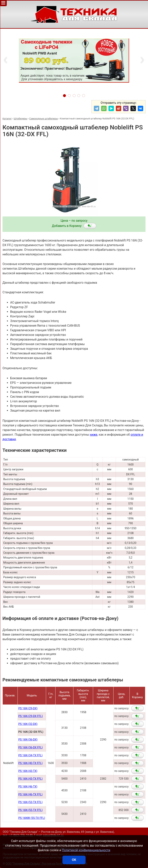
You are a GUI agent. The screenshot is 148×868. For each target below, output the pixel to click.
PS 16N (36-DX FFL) (31, 748)
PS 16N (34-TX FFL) (30, 755)
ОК (74, 860)
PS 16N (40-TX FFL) (30, 763)
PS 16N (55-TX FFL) (30, 810)
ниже (94, 435)
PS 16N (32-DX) (28, 724)
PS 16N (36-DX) (28, 740)
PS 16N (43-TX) (28, 771)
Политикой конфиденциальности (86, 850)
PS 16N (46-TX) (28, 787)
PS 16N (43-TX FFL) (30, 779)
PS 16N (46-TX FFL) (30, 795)
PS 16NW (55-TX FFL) (32, 818)
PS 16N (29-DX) (28, 708)
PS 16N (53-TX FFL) (30, 802)
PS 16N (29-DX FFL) (31, 716)
